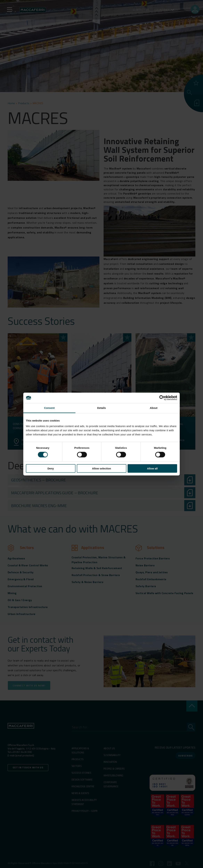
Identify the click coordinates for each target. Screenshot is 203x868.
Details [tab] (101, 408)
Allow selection (101, 468)
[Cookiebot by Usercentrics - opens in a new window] (162, 398)
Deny (51, 468)
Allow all (152, 468)
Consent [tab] (49, 408)
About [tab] (154, 408)
